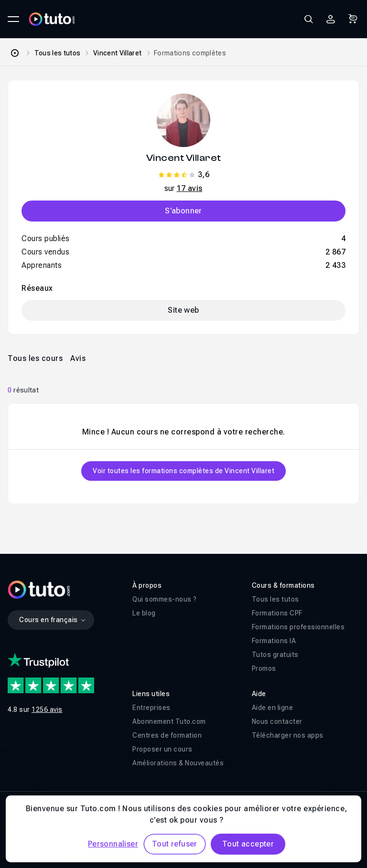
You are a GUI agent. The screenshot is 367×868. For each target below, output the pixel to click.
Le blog (144, 613)
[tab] (35, 358)
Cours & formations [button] (283, 585)
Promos (264, 668)
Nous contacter (277, 721)
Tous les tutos (58, 53)
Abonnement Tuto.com (169, 721)
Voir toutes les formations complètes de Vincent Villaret (183, 471)
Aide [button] (259, 694)
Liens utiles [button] (151, 694)
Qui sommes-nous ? (165, 599)
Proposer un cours (162, 749)
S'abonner (183, 211)
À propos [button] (147, 585)
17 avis (190, 188)
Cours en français (53, 620)
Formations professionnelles (298, 627)
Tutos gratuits (275, 655)
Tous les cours (35, 358)
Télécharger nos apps (288, 735)
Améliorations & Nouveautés (178, 763)
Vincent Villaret (118, 53)
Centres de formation (167, 735)
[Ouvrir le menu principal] (13, 19)
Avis (78, 358)
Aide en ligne (273, 708)
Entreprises (151, 708)
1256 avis (47, 709)
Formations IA (274, 641)
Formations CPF (277, 613)
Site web (183, 310)
